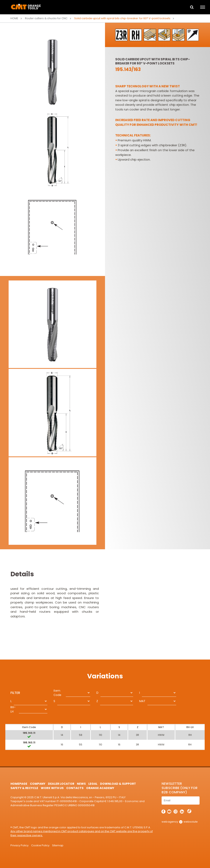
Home (14, 18)
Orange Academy (100, 788)
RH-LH (13, 709)
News (81, 784)
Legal (93, 784)
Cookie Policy (40, 845)
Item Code (57, 693)
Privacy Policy (19, 845)
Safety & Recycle (24, 788)
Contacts (75, 788)
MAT (142, 701)
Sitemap (58, 845)
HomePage (19, 784)
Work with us (52, 788)
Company (38, 784)
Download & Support (118, 784)
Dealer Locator (61, 784)
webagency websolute (180, 822)
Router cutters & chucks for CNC (46, 18)
